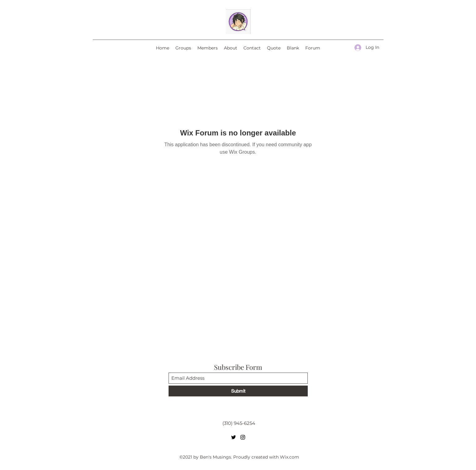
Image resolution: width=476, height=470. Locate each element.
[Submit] (238, 391)
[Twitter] (234, 437)
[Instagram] (243, 437)
